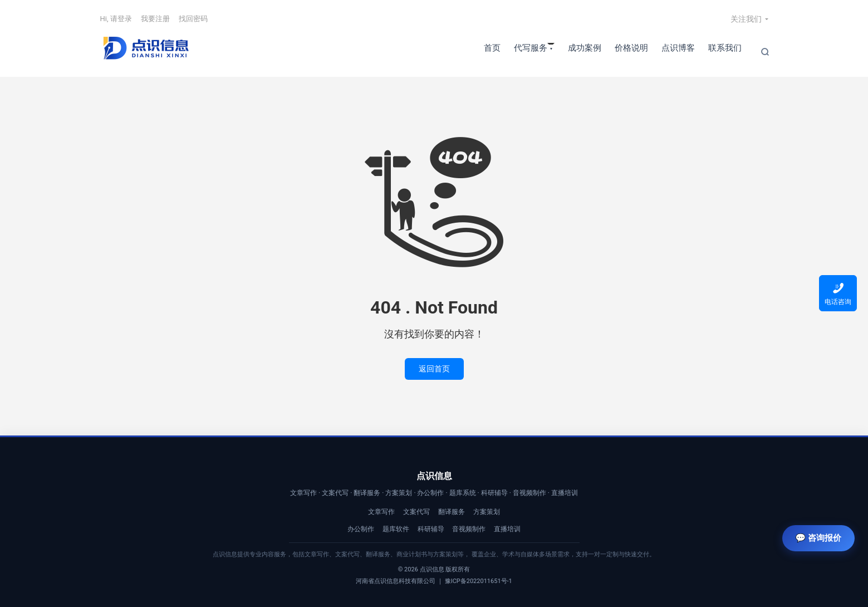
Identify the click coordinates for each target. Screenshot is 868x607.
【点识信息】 (146, 48)
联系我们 (725, 48)
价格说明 (631, 48)
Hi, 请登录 (116, 19)
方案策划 (487, 512)
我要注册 (155, 19)
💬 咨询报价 (818, 538)
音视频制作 (469, 529)
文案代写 (416, 512)
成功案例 (585, 48)
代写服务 (531, 48)
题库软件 (396, 529)
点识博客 (678, 48)
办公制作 (361, 529)
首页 (492, 48)
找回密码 (193, 19)
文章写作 (381, 512)
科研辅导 (431, 529)
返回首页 (434, 369)
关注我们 (746, 19)
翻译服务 (452, 512)
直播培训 (507, 529)
